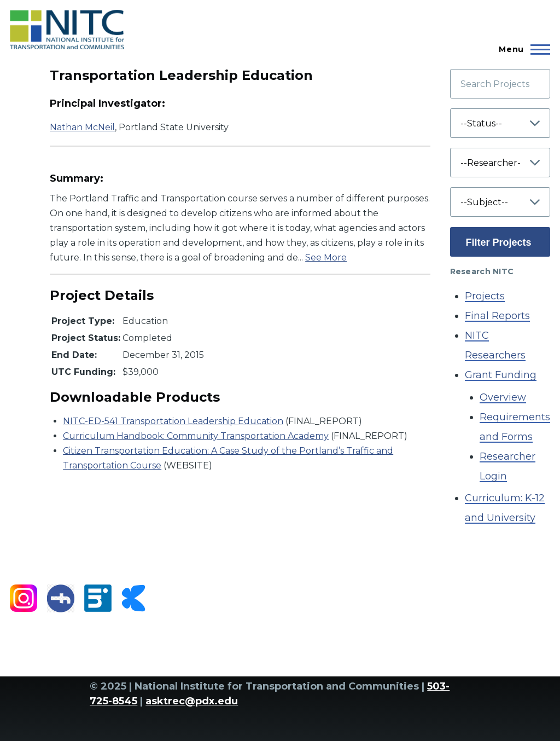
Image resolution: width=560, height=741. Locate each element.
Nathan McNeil (82, 127)
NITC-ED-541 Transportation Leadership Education (173, 421)
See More (326, 257)
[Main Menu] (521, 49)
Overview (503, 397)
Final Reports (497, 316)
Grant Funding (501, 375)
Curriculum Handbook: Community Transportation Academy (196, 436)
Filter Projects (499, 242)
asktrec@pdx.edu (192, 701)
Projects (485, 296)
